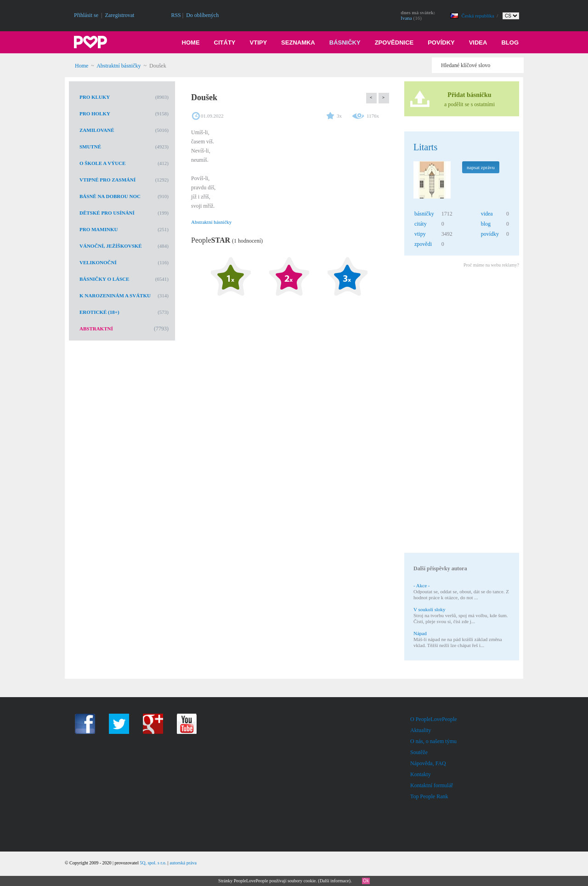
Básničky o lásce (104, 279)
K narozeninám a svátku (115, 295)
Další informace (334, 881)
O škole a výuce (102, 163)
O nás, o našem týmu (433, 741)
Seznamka (298, 43)
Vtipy (259, 43)
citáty (421, 224)
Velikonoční (98, 262)
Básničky (345, 43)
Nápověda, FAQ (428, 763)
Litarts (425, 147)
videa (487, 214)
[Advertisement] (461, 412)
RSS (176, 15)
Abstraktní (96, 329)
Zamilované (97, 130)
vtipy (420, 234)
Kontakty (421, 774)
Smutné (90, 147)
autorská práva (183, 863)
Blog (510, 43)
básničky (424, 214)
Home (191, 43)
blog (486, 224)
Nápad (420, 633)
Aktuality (421, 730)
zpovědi (423, 244)
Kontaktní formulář (432, 785)
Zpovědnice (394, 43)
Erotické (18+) (99, 312)
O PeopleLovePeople (434, 719)
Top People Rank (429, 796)
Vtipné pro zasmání (107, 180)
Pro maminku (99, 229)
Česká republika (479, 16)
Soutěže (419, 752)
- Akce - (421, 585)
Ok (366, 881)
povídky (490, 234)
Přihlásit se (86, 15)
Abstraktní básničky (119, 66)
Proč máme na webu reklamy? (491, 265)
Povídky (441, 43)
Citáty (225, 43)
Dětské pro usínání (107, 213)
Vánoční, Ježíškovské (111, 246)
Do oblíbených (202, 15)
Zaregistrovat (119, 15)
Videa (478, 43)
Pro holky (95, 114)
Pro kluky (95, 97)
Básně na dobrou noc (110, 196)
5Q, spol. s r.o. (153, 863)
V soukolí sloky (429, 609)
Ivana (406, 18)
